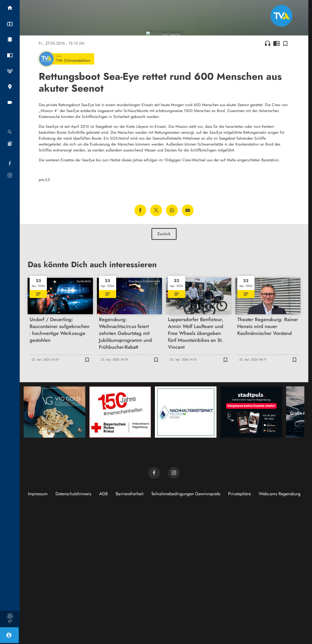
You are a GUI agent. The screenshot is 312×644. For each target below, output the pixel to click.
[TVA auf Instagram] (174, 601)
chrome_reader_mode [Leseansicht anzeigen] (276, 172)
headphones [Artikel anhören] (268, 172)
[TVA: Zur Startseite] (281, 16)
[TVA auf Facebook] (154, 601)
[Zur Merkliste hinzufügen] (285, 172)
